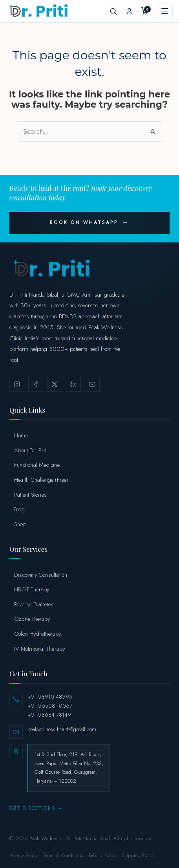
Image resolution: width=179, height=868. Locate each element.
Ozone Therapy (32, 619)
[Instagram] (17, 384)
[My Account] (129, 11)
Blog (19, 509)
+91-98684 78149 (49, 715)
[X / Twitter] (55, 384)
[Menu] (165, 11)
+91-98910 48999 (50, 697)
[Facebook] (36, 384)
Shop (20, 524)
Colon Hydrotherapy (38, 634)
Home (21, 435)
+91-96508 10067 (50, 706)
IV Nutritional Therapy (39, 649)
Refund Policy (103, 855)
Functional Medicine (37, 465)
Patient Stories (30, 495)
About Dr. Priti (31, 450)
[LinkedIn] (73, 384)
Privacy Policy (24, 855)
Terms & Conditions (63, 855)
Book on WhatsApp (84, 222)
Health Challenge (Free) (41, 480)
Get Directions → (36, 808)
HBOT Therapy (32, 589)
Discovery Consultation (41, 575)
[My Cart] (145, 11)
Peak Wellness (45, 838)
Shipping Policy (138, 855)
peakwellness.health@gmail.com (62, 729)
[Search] (113, 11)
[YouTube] (92, 384)
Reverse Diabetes (34, 604)
